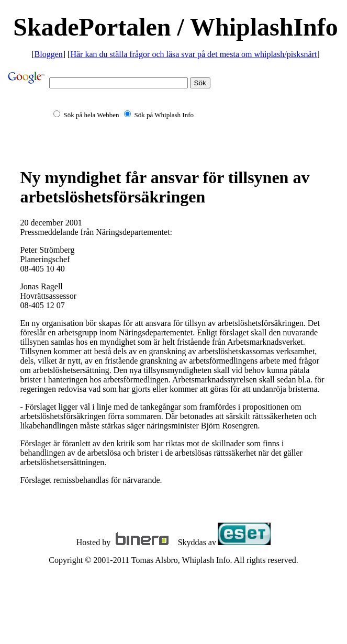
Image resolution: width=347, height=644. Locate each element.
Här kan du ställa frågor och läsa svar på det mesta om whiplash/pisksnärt (193, 54)
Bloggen (49, 54)
